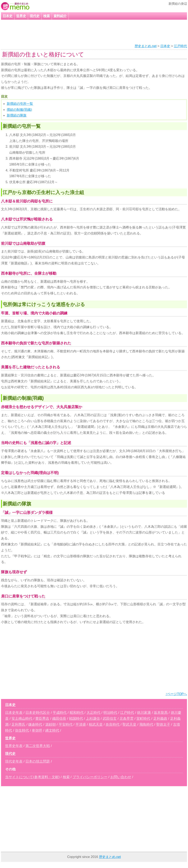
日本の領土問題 (38, 761)
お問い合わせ (121, 777)
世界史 (21, 16)
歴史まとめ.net (146, 46)
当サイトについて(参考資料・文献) (32, 777)
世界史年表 (14, 746)
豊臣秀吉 (42, 719)
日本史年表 (14, 713)
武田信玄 (110, 719)
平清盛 (81, 725)
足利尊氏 (18, 725)
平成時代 (60, 713)
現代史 (35, 16)
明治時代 (110, 713)
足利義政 (160, 719)
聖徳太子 (163, 725)
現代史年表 (14, 761)
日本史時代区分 (38, 713)
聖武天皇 (129, 725)
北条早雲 (126, 719)
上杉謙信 (93, 719)
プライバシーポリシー (90, 777)
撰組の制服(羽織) (19, 110)
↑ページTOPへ (176, 694)
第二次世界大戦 (38, 746)
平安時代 (66, 725)
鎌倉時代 (35, 725)
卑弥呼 (37, 730)
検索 (47, 16)
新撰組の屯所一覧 (20, 104)
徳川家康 (144, 713)
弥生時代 (22, 730)
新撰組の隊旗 (17, 115)
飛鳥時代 (146, 725)
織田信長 (59, 719)
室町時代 (143, 719)
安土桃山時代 (22, 719)
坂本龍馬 (161, 713)
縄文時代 (52, 730)
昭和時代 (77, 713)
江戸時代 (180, 46)
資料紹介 (60, 16)
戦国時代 (76, 719)
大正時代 (93, 713)
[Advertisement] (89, 32)
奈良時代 (113, 725)
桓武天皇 (96, 725)
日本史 (8, 16)
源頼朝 (51, 725)
